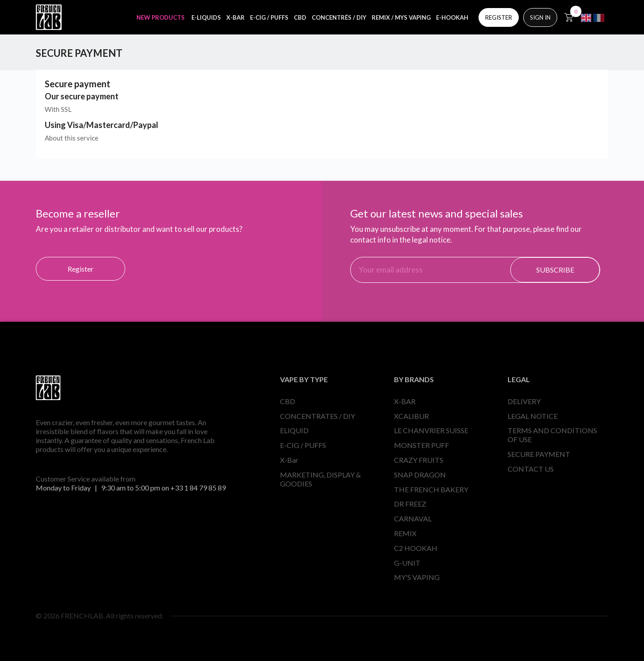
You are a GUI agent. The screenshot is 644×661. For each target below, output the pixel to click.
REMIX (405, 533)
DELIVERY (524, 401)
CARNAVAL (413, 518)
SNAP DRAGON (420, 475)
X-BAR (405, 401)
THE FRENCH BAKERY (431, 489)
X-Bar (289, 460)
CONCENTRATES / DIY (318, 416)
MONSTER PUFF (422, 445)
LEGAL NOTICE (533, 416)
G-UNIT (407, 563)
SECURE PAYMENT (539, 454)
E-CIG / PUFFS (303, 445)
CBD (288, 401)
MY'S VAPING (417, 577)
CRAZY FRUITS (419, 460)
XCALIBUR (411, 416)
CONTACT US (531, 469)
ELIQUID (294, 430)
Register (80, 269)
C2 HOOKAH (416, 548)
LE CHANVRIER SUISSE (431, 430)
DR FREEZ (410, 504)
